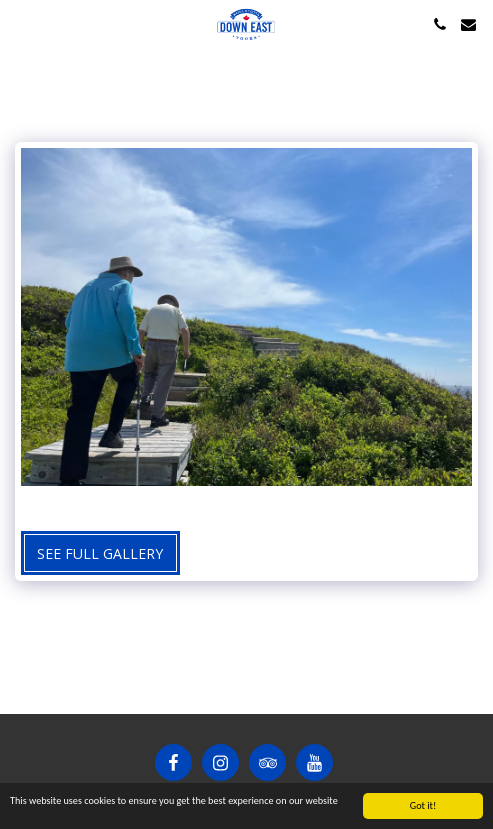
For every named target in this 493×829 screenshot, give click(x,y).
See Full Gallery (100, 553)
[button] (22, 23)
